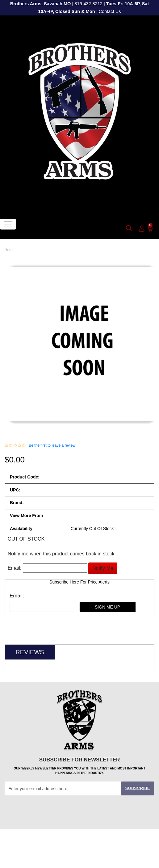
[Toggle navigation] (8, 224)
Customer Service (79, 841)
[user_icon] (142, 229)
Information (79, 855)
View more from (26, 516)
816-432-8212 (88, 4)
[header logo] (80, 115)
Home (10, 250)
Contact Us (110, 11)
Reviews (30, 652)
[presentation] (52, 811)
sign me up (107, 607)
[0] (150, 229)
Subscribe (137, 788)
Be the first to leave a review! (52, 445)
